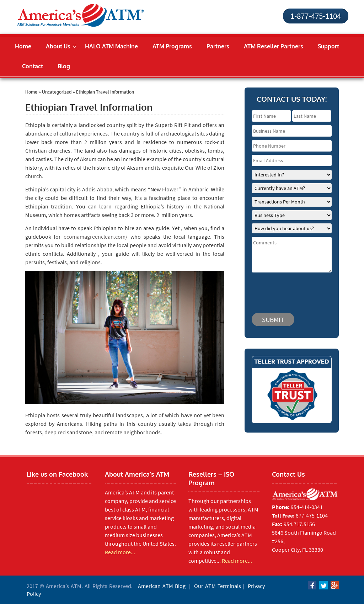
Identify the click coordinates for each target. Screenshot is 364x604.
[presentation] (294, 289)
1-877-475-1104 (316, 16)
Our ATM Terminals (218, 586)
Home (23, 46)
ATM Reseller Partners (274, 46)
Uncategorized (57, 92)
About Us (58, 46)
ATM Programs (172, 46)
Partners (218, 46)
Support (328, 46)
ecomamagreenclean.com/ (96, 237)
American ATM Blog (162, 586)
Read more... (120, 552)
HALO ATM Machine (111, 46)
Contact (33, 66)
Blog (64, 66)
